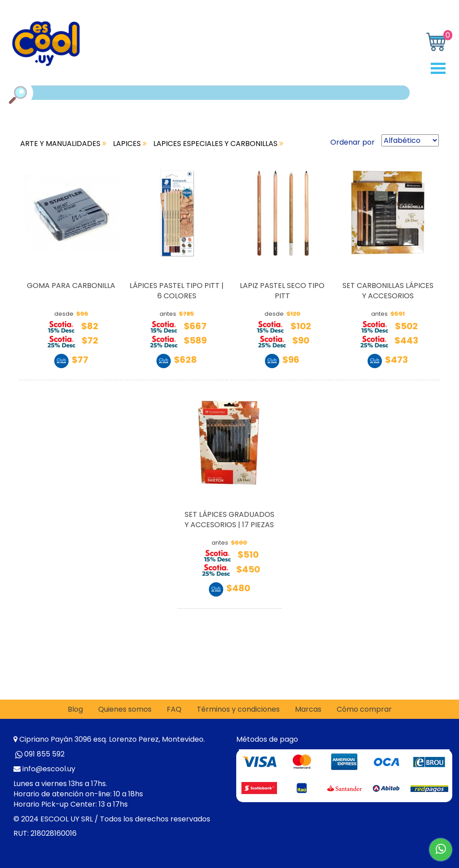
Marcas (308, 709)
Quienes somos (125, 709)
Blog (75, 709)
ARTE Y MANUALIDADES (63, 144)
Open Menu (442, 68)
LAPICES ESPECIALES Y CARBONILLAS (218, 144)
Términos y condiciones (238, 709)
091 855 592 (44, 754)
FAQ (174, 709)
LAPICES (130, 144)
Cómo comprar (364, 709)
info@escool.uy (49, 769)
